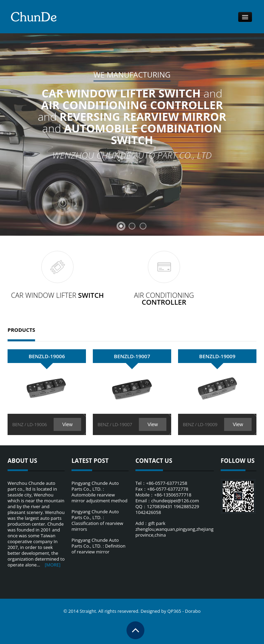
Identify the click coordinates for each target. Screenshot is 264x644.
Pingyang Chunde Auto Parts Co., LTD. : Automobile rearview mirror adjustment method (100, 492)
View (67, 424)
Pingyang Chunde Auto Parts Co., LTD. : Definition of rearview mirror (98, 546)
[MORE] (53, 565)
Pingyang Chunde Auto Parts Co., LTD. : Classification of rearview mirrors (97, 520)
